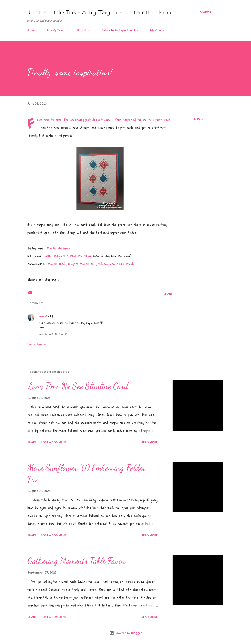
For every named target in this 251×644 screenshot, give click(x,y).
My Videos (157, 30)
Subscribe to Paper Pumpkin (120, 30)
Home (31, 30)
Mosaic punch (57, 264)
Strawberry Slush (79, 256)
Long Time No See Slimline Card (78, 386)
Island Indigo (52, 256)
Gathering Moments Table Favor (76, 561)
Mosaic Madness (59, 248)
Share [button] (199, 119)
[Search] (206, 12)
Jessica (43, 316)
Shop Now (83, 30)
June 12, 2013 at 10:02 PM (53, 334)
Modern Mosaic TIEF (82, 264)
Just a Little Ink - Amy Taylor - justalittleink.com (102, 12)
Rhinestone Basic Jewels (116, 264)
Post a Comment (37, 344)
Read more (150, 442)
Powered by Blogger (125, 633)
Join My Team (55, 30)
